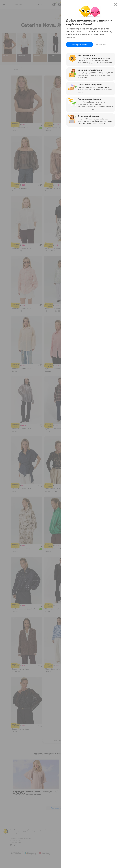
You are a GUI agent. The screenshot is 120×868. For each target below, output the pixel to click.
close (116, 4)
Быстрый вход (80, 45)
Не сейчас (101, 45)
